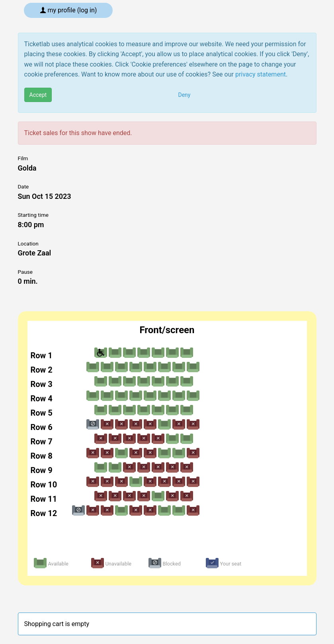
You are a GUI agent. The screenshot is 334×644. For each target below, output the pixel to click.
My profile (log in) (68, 10)
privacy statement (261, 74)
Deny (185, 95)
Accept (38, 95)
